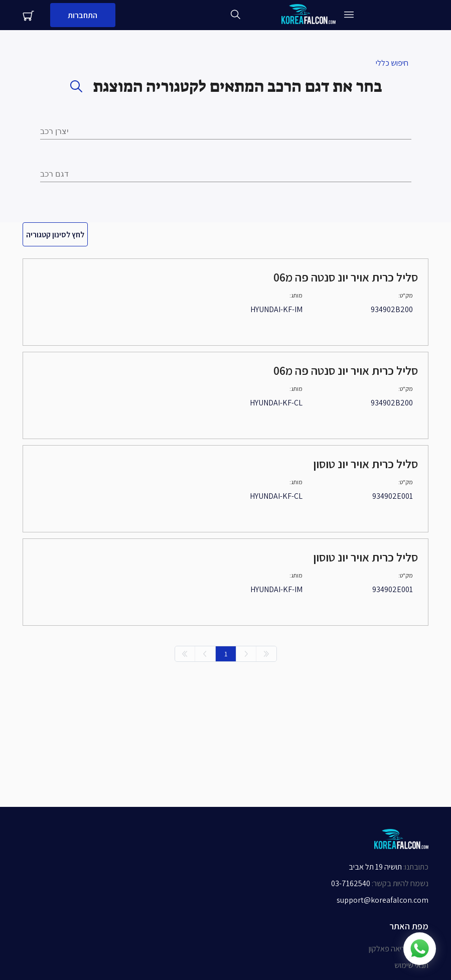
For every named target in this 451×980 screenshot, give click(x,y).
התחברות (83, 15)
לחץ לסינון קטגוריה (55, 235)
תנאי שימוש (411, 965)
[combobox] (226, 174)
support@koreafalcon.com (383, 900)
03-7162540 (351, 883)
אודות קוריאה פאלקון (399, 949)
